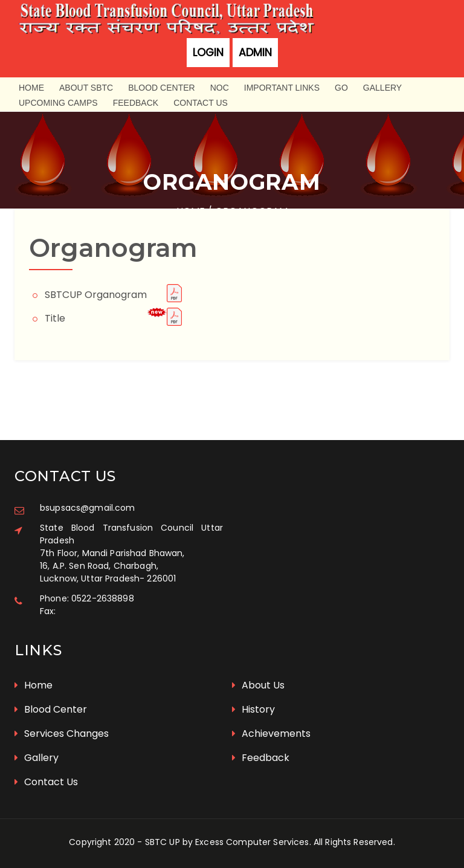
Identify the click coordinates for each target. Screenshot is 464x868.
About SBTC (86, 88)
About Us (258, 685)
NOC (220, 88)
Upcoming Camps (58, 103)
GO (341, 88)
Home (31, 88)
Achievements (271, 734)
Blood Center (161, 88)
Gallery (382, 88)
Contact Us (201, 103)
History (253, 709)
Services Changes (62, 734)
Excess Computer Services (252, 842)
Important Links (282, 88)
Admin (255, 53)
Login (208, 53)
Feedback (136, 103)
